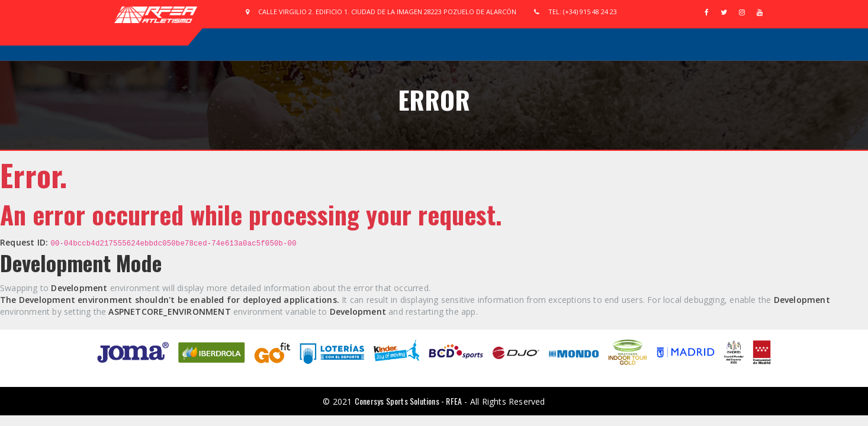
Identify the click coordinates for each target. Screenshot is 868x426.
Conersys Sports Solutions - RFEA (408, 401)
